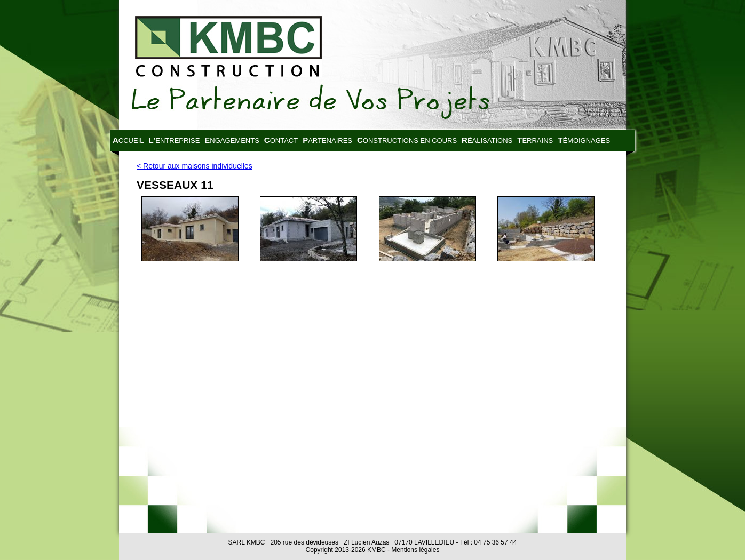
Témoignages (584, 140)
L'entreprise (175, 140)
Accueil (128, 140)
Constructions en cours (407, 140)
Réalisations (487, 140)
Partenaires (327, 140)
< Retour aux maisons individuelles (195, 166)
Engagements (232, 140)
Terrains (535, 140)
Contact (281, 140)
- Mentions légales (413, 550)
